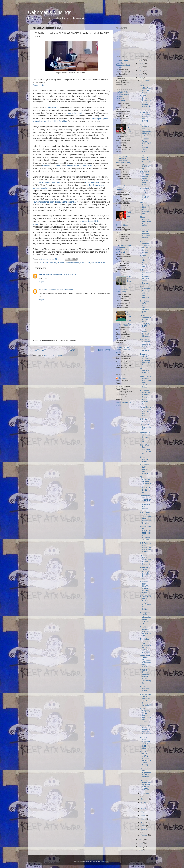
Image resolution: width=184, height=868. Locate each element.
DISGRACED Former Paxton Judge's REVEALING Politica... (146, 603)
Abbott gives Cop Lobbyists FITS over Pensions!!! (146, 729)
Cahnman (123, 378)
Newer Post (39, 350)
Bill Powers (43, 263)
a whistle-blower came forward (79, 166)
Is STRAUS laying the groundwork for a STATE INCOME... (146, 345)
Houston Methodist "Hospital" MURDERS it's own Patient (146, 247)
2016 (141, 74)
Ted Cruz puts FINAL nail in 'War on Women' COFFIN (146, 785)
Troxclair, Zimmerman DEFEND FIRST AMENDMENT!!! (146, 321)
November (145, 793)
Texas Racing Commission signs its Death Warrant (146, 411)
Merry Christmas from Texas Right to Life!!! (146, 221)
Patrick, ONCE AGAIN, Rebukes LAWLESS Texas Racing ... (145, 758)
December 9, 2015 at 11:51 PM (65, 275)
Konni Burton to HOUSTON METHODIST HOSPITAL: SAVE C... (146, 533)
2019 (141, 63)
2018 (141, 67)
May (143, 819)
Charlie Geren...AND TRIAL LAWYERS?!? (146, 631)
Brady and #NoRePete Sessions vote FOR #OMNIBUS (146, 359)
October (144, 799)
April (143, 822)
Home (72, 350)
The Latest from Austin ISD (146, 427)
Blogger (106, 861)
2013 (141, 843)
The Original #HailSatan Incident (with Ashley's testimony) (124, 160)
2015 (141, 77)
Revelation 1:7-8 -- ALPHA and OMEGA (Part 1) (145, 306)
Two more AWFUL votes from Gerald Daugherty (145, 560)
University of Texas (57, 263)
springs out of (53, 107)
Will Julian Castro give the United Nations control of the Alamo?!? (124, 249)
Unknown (43, 290)
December (145, 81)
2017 (141, 71)
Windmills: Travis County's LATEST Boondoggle (146, 573)
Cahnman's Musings (50, 12)
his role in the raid (47, 182)
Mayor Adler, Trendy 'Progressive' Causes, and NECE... (146, 661)
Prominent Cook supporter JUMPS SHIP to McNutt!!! (145, 743)
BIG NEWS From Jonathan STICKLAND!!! (146, 449)
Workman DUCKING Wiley (145, 689)
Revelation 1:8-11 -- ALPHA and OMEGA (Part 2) (145, 194)
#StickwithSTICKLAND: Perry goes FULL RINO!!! (146, 117)
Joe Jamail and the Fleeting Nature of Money (145, 234)
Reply (41, 282)
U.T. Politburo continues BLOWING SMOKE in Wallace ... (146, 547)
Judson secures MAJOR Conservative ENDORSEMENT (146, 162)
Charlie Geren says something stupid (123, 350)
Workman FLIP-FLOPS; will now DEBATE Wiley (145, 587)
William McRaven (98, 263)
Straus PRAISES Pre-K (145, 459)
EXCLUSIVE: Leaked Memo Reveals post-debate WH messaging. (122, 96)
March (143, 826)
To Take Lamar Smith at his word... (145, 333)
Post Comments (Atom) (53, 355)
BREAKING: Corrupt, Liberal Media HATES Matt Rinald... (145, 178)
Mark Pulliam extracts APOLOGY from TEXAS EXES (146, 382)
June (143, 815)
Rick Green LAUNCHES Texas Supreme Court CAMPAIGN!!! (146, 397)
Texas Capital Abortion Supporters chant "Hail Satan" (123, 64)
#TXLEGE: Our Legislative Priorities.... (123, 188)
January (144, 835)
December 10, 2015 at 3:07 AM (60, 290)
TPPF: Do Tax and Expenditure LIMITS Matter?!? (146, 773)
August (144, 808)
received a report (74, 113)
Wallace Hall (85, 263)
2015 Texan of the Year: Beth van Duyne (146, 89)
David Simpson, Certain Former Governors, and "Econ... (146, 715)
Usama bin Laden (72, 263)
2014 (141, 839)
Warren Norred (45, 275)
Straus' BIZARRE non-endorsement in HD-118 (146, 130)
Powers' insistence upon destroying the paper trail (55, 202)
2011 (141, 850)
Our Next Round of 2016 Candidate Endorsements (145, 208)
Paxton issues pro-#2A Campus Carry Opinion (146, 261)
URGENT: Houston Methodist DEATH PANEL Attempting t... (146, 676)
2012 (141, 847)
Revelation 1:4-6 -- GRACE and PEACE (144, 469)
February (144, 829)
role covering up (92, 182)
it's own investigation (51, 166)
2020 (141, 60)
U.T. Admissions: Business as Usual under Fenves (145, 276)
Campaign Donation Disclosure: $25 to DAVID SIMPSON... (146, 102)
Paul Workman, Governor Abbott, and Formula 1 (145, 292)
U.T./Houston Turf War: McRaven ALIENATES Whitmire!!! (146, 700)
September (145, 803)
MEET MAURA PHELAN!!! (146, 370)
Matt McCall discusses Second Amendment (145, 437)
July (143, 812)
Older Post (104, 350)
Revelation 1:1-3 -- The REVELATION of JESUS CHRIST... (145, 646)
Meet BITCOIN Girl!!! (129, 128)
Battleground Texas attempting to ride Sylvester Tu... (145, 618)
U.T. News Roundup (145, 420)
